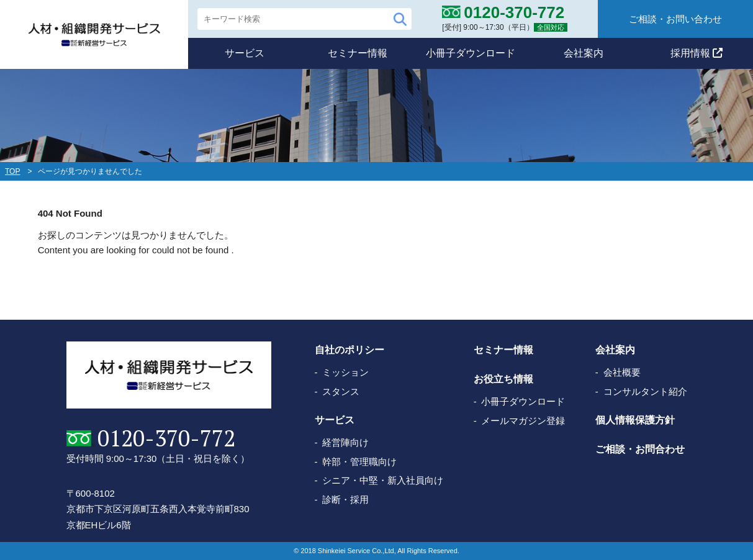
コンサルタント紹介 (645, 391)
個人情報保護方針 (635, 420)
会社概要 (622, 372)
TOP (12, 171)
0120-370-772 (166, 438)
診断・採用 (345, 499)
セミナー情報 (358, 53)
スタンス (341, 391)
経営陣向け (345, 442)
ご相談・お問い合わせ (675, 19)
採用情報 (697, 53)
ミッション (345, 372)
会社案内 (584, 53)
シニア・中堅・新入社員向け (383, 480)
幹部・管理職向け (359, 462)
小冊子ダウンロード (471, 53)
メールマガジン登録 (523, 421)
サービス (245, 53)
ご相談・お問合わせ (640, 449)
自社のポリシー (349, 350)
